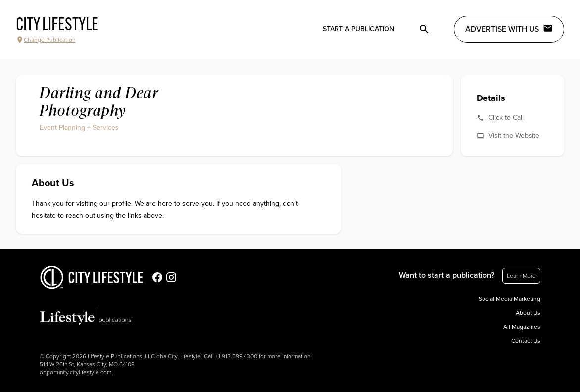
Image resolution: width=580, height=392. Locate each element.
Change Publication (46, 40)
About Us (528, 313)
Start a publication (359, 29)
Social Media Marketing (509, 299)
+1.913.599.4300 (236, 356)
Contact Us (526, 341)
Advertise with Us (509, 29)
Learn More (521, 276)
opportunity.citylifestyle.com (75, 372)
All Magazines (522, 327)
